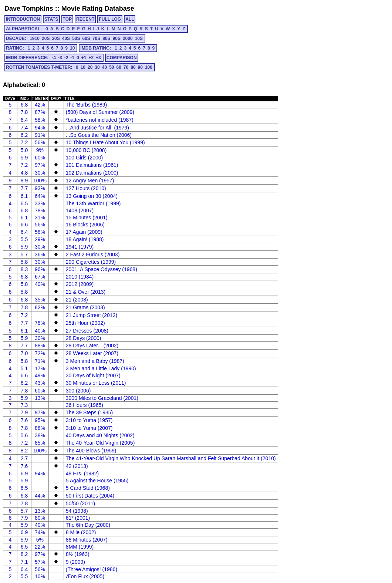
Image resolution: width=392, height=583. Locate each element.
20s (46, 38)
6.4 (24, 120)
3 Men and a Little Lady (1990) (101, 368)
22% (40, 547)
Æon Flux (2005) (85, 576)
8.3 (24, 269)
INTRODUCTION (23, 19)
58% (40, 120)
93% (40, 188)
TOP (67, 19)
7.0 (24, 353)
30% (40, 173)
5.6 (24, 435)
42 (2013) (77, 466)
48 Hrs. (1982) (82, 474)
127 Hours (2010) (86, 188)
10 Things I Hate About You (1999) (105, 142)
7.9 (24, 412)
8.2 (24, 451)
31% (40, 218)
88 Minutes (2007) (87, 540)
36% (40, 255)
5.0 (24, 150)
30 (97, 67)
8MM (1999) (80, 547)
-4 (54, 58)
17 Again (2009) (84, 232)
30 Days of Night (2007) (93, 375)
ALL (130, 19)
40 (104, 67)
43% (40, 383)
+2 (91, 58)
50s (76, 38)
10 (72, 48)
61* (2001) (78, 518)
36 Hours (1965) (85, 405)
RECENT (85, 19)
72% (40, 353)
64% (40, 196)
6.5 (24, 203)
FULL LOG (110, 19)
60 (119, 67)
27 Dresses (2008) (87, 331)
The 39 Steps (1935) (89, 412)
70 (126, 67)
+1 (84, 58)
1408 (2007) (80, 210)
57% (40, 562)
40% (40, 284)
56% (40, 142)
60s (86, 38)
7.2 (24, 142)
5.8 (24, 262)
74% (40, 532)
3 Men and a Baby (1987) (95, 361)
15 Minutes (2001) (87, 218)
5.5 (24, 239)
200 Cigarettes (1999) (91, 262)
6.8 (24, 105)
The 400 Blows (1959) (91, 451)
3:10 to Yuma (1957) (89, 420)
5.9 (24, 158)
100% (40, 181)
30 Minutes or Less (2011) (96, 383)
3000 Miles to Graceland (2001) (102, 398)
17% (40, 368)
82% (40, 307)
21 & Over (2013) (86, 292)
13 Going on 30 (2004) (92, 196)
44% (40, 496)
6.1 (24, 196)
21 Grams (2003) (85, 307)
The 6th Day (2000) (88, 525)
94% (40, 128)
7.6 (24, 420)
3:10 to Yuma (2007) (89, 428)
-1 (72, 58)
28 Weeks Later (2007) (92, 353)
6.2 (24, 135)
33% (40, 203)
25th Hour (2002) (85, 323)
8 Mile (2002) (81, 532)
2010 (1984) (80, 277)
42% (40, 105)
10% (40, 576)
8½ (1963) (78, 554)
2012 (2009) (80, 284)
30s (56, 38)
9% (40, 150)
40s (66, 38)
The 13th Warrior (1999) (93, 203)
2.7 (24, 458)
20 (90, 67)
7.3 (24, 405)
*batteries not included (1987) (100, 120)
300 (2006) (78, 391)
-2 (66, 58)
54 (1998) (77, 511)
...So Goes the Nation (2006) (99, 135)
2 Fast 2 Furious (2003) (93, 255)
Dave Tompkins (29, 9)
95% (40, 420)
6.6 (24, 225)
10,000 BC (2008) (86, 150)
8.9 (24, 181)
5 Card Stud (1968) (88, 488)
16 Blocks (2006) (85, 225)
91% (40, 135)
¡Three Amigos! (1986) (92, 569)
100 (149, 67)
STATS (51, 19)
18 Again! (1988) (85, 239)
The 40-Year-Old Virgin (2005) (100, 443)
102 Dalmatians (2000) (92, 173)
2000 (128, 38)
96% (40, 269)
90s (117, 38)
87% (40, 112)
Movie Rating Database (98, 9)
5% (40, 540)
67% (40, 277)
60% (40, 158)
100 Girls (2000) (84, 158)
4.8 (24, 173)
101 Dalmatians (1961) (92, 165)
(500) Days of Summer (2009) (100, 112)
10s (139, 38)
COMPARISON (122, 58)
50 (111, 67)
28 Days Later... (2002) (92, 346)
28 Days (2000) (84, 338)
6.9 (24, 474)
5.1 (24, 368)
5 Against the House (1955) (97, 481)
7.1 (24, 562)
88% (40, 346)
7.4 (24, 128)
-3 (60, 58)
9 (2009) (75, 562)
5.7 (24, 255)
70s (96, 38)
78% (40, 210)
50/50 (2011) (80, 503)
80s (106, 38)
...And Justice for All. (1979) (97, 128)
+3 (98, 58)
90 (140, 67)
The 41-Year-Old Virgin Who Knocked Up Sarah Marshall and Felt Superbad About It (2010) (171, 458)
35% (40, 300)
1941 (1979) (80, 247)
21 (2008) (77, 300)
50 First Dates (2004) (90, 496)
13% (40, 398)
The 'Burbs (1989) (87, 105)
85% (40, 443)
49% (40, 375)
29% (40, 239)
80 (133, 67)
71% (40, 361)
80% (40, 518)
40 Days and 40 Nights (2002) (100, 435)
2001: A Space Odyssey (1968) (102, 269)
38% (40, 435)
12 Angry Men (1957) (90, 181)
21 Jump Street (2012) (92, 315)
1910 (35, 38)
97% (40, 165)
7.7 (24, 188)
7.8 (24, 112)
